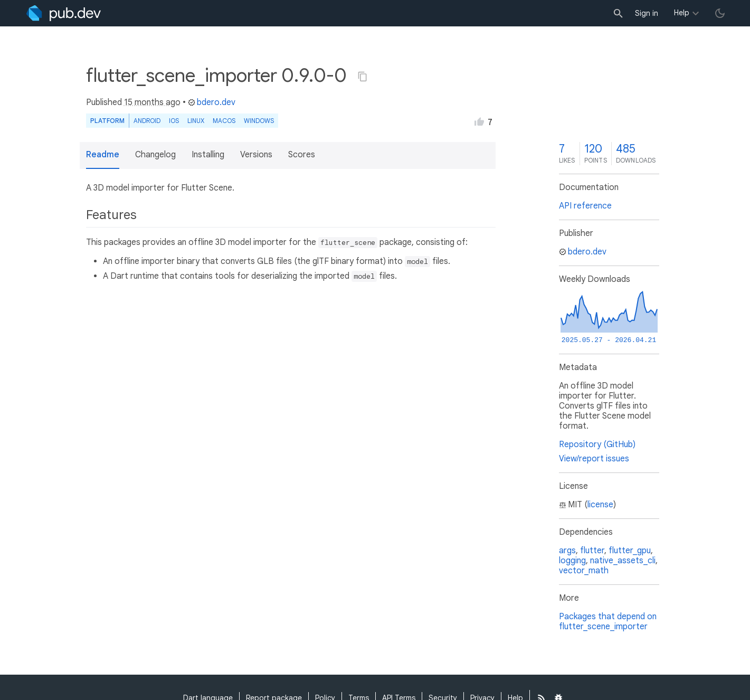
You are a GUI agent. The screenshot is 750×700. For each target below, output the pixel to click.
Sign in (647, 13)
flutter (592, 551)
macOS (224, 121)
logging (572, 561)
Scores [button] (302, 155)
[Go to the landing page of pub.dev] (64, 13)
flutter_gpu (630, 551)
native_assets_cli (623, 561)
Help (682, 13)
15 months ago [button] (152, 102)
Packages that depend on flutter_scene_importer (608, 622)
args (567, 551)
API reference (585, 206)
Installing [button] (208, 155)
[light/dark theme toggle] (720, 13)
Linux (196, 121)
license (600, 505)
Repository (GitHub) (597, 444)
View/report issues (594, 459)
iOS (174, 121)
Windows (259, 121)
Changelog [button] (155, 155)
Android (147, 121)
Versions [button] (256, 155)
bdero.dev (212, 102)
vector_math (584, 571)
